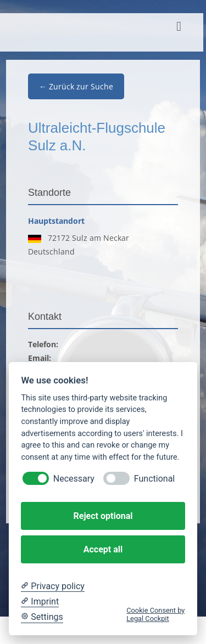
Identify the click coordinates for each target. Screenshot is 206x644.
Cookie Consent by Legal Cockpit (155, 614)
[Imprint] (40, 602)
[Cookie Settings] (42, 617)
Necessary (74, 479)
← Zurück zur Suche (76, 86)
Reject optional (103, 516)
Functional (154, 479)
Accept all (103, 549)
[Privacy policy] (52, 586)
